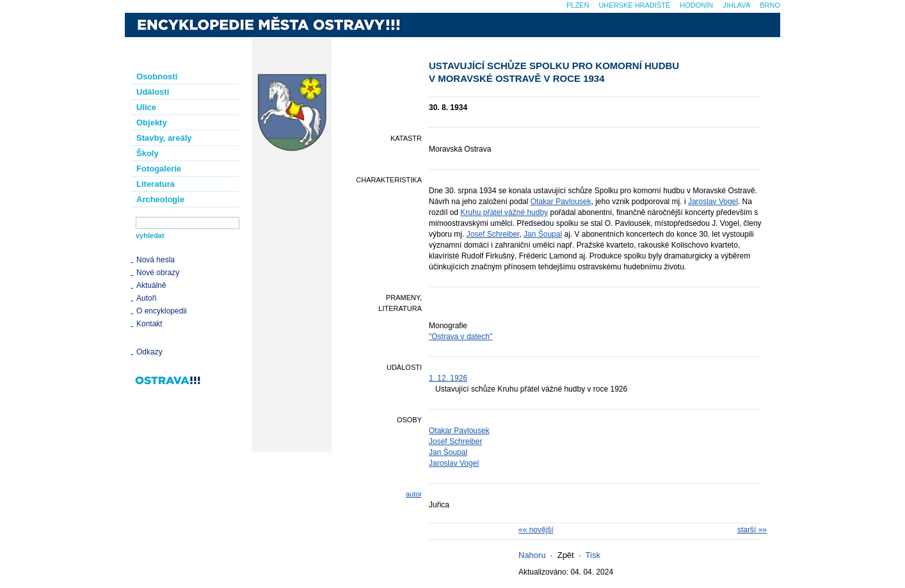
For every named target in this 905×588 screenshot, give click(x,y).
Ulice (146, 107)
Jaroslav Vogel (713, 202)
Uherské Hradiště (634, 5)
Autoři (146, 298)
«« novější (536, 530)
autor (414, 494)
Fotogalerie (159, 169)
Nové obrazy (158, 273)
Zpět (566, 555)
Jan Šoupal (543, 234)
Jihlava (736, 5)
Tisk (593, 555)
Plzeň (578, 5)
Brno (770, 5)
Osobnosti (157, 76)
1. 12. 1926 (448, 378)
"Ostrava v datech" (461, 337)
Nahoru (532, 555)
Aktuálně (151, 285)
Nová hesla (156, 260)
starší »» (752, 530)
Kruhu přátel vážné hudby (504, 212)
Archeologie (160, 199)
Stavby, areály (164, 138)
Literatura (156, 184)
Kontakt (149, 324)
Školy (148, 153)
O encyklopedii (162, 311)
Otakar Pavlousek (561, 202)
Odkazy (149, 352)
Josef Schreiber (493, 234)
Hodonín (696, 5)
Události (153, 92)
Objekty (152, 123)
